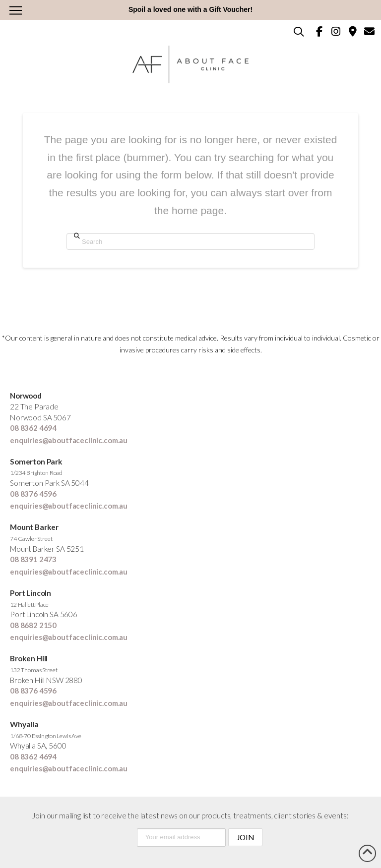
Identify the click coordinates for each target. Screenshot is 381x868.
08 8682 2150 (33, 625)
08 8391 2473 (33, 559)
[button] (15, 10)
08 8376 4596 (33, 494)
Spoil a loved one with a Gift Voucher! (190, 9)
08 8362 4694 (33, 428)
